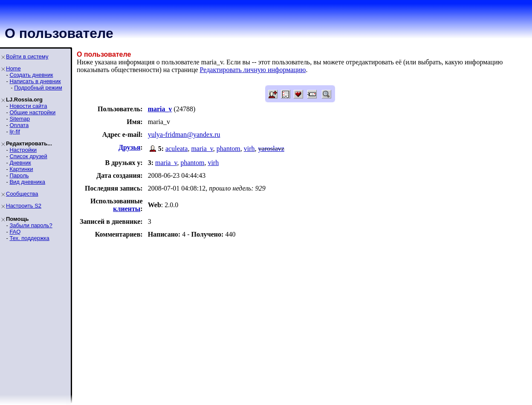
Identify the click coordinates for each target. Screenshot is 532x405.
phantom (228, 149)
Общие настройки (32, 112)
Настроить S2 (24, 206)
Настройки (23, 150)
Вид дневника (27, 182)
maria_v (202, 149)
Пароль (19, 175)
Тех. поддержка (29, 238)
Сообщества (22, 194)
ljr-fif (15, 132)
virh (249, 149)
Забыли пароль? (31, 225)
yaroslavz (271, 149)
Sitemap (20, 119)
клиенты (127, 209)
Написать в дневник (35, 81)
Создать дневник (31, 75)
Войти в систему (27, 56)
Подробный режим (38, 88)
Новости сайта (28, 106)
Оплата (19, 125)
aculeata (176, 149)
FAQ (15, 232)
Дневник (20, 163)
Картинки (21, 169)
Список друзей (28, 156)
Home (13, 68)
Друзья (129, 147)
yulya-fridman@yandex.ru (184, 135)
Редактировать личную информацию (253, 70)
